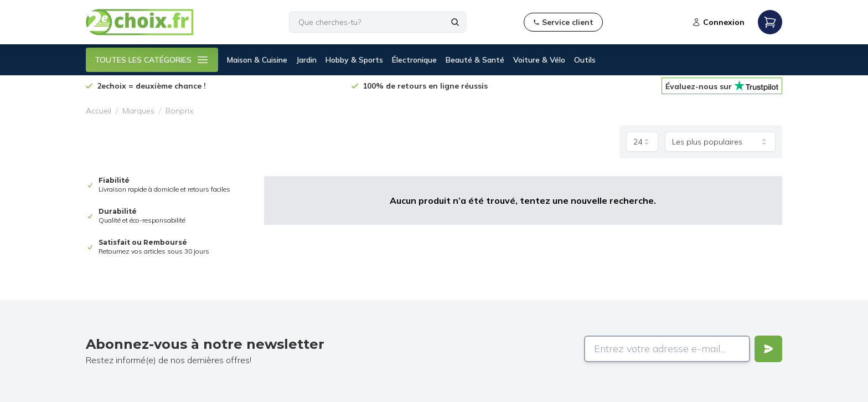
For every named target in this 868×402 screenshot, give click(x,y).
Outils (585, 60)
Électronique (414, 60)
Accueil (99, 111)
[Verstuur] (768, 349)
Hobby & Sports (354, 60)
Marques (138, 111)
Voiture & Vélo (539, 60)
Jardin (306, 60)
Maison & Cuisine (257, 60)
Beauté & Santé (475, 60)
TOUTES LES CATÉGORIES (152, 60)
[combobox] (642, 142)
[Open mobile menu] (770, 22)
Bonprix (179, 111)
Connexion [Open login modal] (718, 22)
